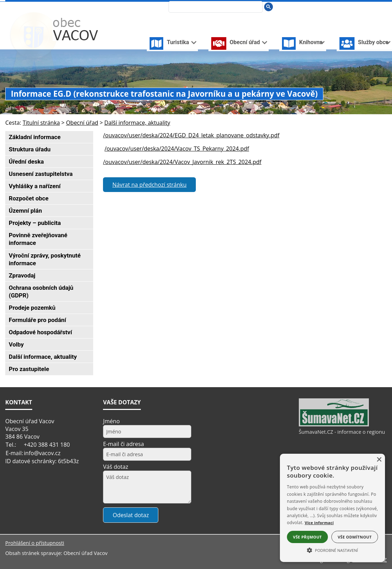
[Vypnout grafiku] (361, 6)
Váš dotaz (116, 467)
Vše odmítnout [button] (355, 537)
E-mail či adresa (123, 444)
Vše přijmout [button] (307, 537)
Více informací (319, 523)
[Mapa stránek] (372, 6)
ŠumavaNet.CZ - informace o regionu (342, 432)
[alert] (332, 508)
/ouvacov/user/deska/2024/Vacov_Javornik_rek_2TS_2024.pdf (182, 162)
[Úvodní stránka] (350, 6)
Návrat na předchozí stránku (150, 185)
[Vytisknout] (384, 6)
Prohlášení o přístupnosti (35, 543)
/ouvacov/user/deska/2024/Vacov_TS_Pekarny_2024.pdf (177, 149)
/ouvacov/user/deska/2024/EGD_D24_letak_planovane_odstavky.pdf (191, 135)
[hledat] (215, 7)
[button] (332, 550)
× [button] (379, 460)
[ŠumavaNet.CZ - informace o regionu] (334, 425)
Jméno (111, 421)
